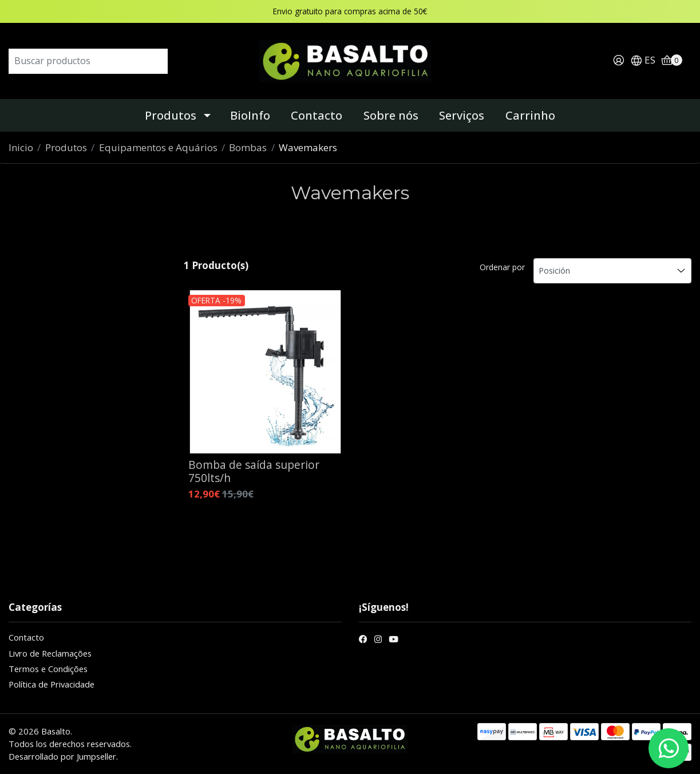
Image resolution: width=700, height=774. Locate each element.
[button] (643, 61)
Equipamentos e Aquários (158, 147)
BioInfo (250, 115)
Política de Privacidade (52, 684)
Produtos (171, 115)
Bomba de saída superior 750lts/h (254, 471)
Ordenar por (502, 267)
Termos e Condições (48, 669)
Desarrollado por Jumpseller (62, 756)
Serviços (462, 115)
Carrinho (530, 115)
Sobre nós (391, 115)
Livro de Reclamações (50, 653)
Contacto (317, 115)
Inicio (21, 147)
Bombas (248, 147)
